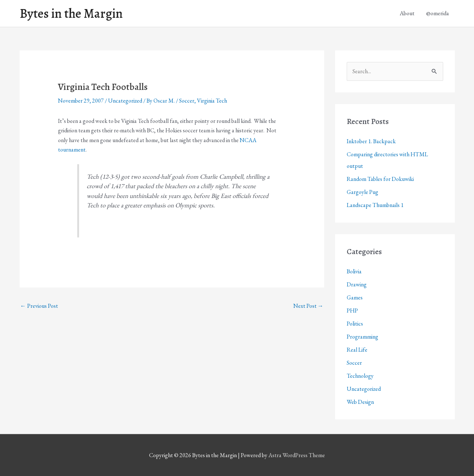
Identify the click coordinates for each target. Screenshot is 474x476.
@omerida (438, 13)
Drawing (357, 284)
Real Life (357, 350)
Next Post (308, 306)
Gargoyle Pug (362, 192)
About (407, 13)
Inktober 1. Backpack (371, 141)
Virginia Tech (212, 101)
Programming (362, 337)
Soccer (187, 101)
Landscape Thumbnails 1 (375, 205)
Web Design (360, 402)
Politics (355, 324)
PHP (352, 311)
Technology (360, 376)
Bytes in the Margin (71, 13)
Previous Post (39, 306)
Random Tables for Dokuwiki (380, 179)
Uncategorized (125, 101)
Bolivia (354, 271)
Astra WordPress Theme (297, 455)
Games (355, 297)
